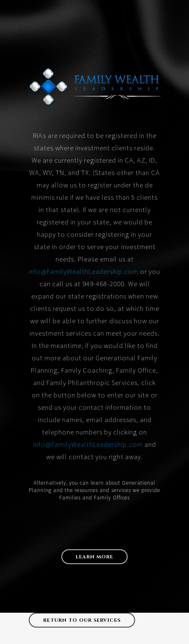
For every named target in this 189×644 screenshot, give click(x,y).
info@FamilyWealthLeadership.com (84, 271)
